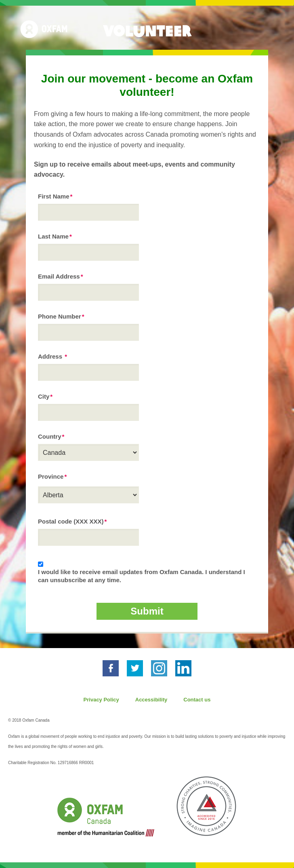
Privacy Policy (101, 700)
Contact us (197, 700)
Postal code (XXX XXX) (71, 521)
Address (51, 356)
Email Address (59, 276)
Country (50, 436)
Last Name (53, 236)
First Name (54, 196)
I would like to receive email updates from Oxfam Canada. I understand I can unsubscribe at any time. (142, 576)
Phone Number (60, 316)
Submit (147, 611)
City (44, 396)
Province (51, 476)
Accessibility (151, 700)
